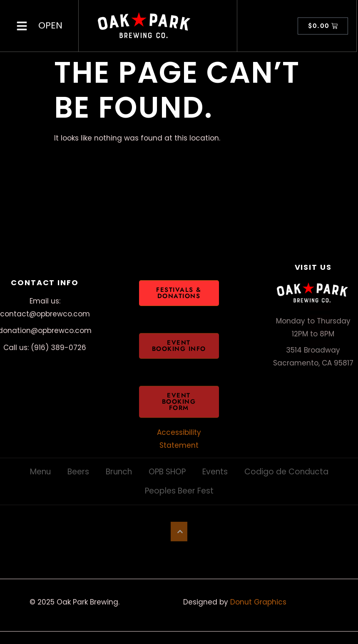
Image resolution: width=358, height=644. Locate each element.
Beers (78, 472)
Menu (40, 472)
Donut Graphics (258, 602)
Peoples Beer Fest (179, 491)
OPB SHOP (167, 472)
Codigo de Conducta (286, 472)
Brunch (119, 472)
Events (215, 472)
